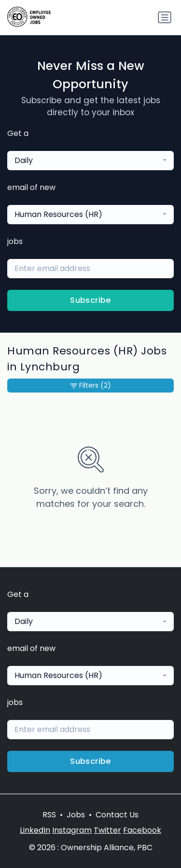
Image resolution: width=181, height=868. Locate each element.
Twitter (107, 830)
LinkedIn (35, 830)
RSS (49, 815)
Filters (91, 386)
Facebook (142, 830)
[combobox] (90, 161)
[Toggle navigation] (165, 17)
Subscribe (90, 300)
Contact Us (117, 815)
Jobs (76, 815)
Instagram (72, 830)
